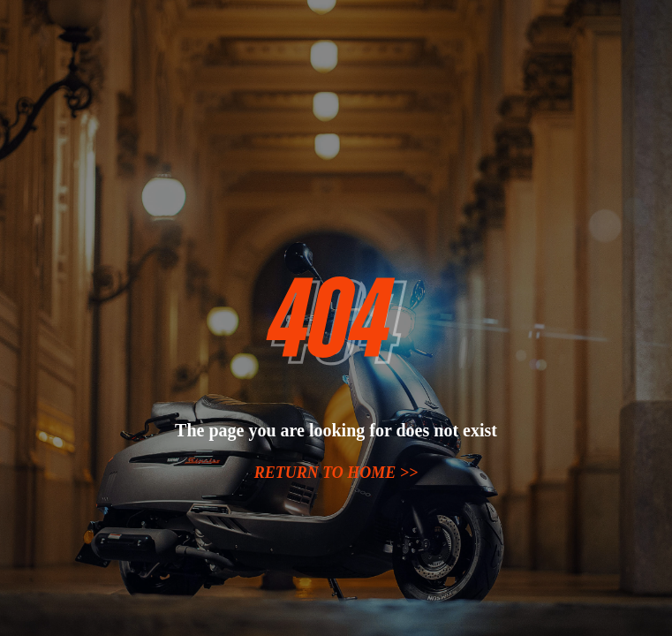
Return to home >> (336, 473)
